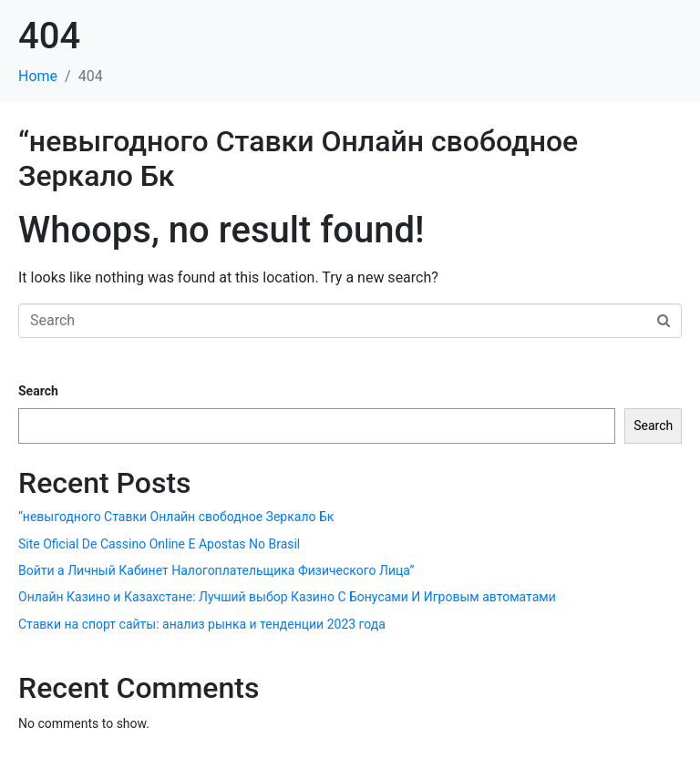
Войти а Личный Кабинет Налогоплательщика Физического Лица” (216, 570)
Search (38, 391)
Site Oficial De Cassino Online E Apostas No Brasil (159, 544)
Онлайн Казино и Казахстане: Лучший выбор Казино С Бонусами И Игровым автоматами (287, 597)
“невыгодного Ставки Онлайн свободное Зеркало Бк (176, 517)
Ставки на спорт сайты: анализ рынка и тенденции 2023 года (202, 624)
